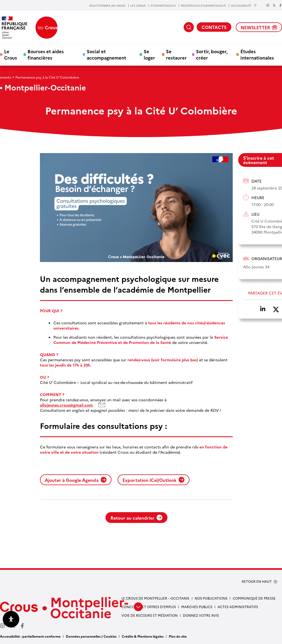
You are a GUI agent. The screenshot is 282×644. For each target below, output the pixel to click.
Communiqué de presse (254, 598)
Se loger (149, 54)
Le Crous (11, 54)
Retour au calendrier (136, 518)
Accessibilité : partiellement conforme (30, 636)
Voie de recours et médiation (150, 615)
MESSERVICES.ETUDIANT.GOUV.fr (204, 6)
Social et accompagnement (106, 54)
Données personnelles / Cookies (91, 636)
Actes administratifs (238, 607)
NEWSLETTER (259, 27)
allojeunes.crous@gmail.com (66, 405)
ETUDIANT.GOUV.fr (163, 6)
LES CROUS (138, 6)
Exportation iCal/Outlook (154, 480)
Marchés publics (197, 607)
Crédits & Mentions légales (143, 636)
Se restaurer (176, 54)
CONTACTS (214, 27)
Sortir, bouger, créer (212, 54)
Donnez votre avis (201, 615)
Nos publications (211, 598)
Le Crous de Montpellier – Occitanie (155, 598)
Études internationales (257, 54)
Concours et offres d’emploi (149, 607)
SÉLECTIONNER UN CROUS (107, 6)
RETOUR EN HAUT (257, 581)
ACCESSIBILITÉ (244, 5)
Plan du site (178, 636)
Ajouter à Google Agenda (76, 480)
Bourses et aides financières (46, 54)
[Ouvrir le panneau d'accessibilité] (11, 619)
